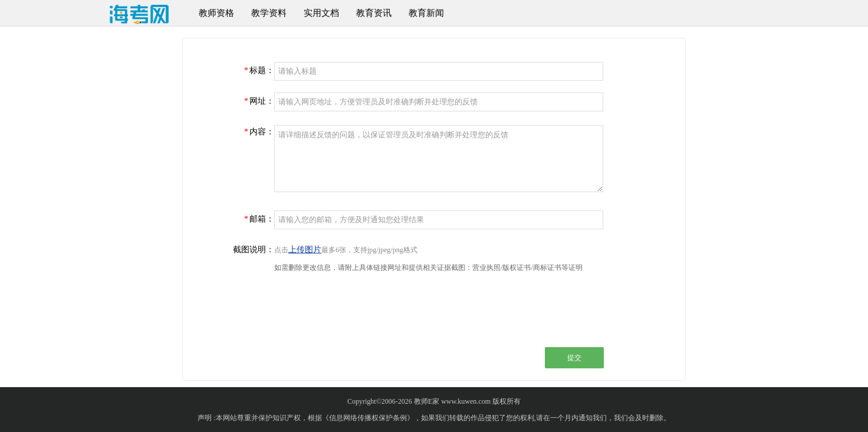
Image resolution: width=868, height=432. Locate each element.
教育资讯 (374, 13)
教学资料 (269, 13)
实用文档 (321, 13)
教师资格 (216, 13)
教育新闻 (426, 13)
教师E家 (427, 401)
